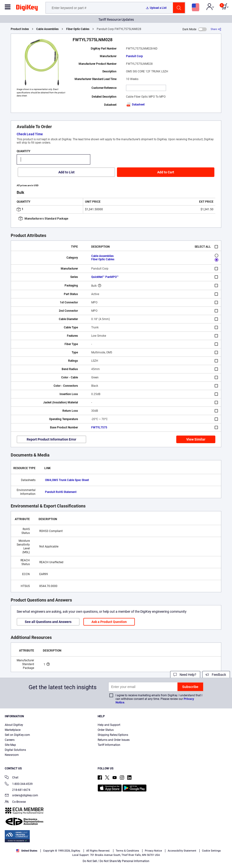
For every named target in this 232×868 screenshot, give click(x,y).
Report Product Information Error (51, 439)
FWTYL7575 (99, 427)
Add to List (66, 172)
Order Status (106, 730)
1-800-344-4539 (19, 784)
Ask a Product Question (109, 622)
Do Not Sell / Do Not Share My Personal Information (116, 861)
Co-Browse (15, 802)
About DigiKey (14, 725)
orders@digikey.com (21, 796)
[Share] (216, 29)
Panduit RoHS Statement (61, 492)
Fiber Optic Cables (78, 29)
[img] (27, 9)
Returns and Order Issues (114, 740)
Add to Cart (166, 172)
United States (27, 851)
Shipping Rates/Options (113, 735)
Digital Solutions (15, 750)
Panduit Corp (134, 56)
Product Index (20, 29)
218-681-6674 (18, 790)
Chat (12, 778)
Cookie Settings (211, 851)
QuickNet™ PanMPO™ (105, 277)
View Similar (196, 439)
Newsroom (12, 755)
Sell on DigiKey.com (17, 735)
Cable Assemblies (47, 29)
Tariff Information (109, 745)
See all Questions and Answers (48, 622)
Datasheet (135, 105)
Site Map (10, 745)
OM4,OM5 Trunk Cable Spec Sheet (67, 480)
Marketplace (13, 730)
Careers (10, 740)
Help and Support (109, 725)
